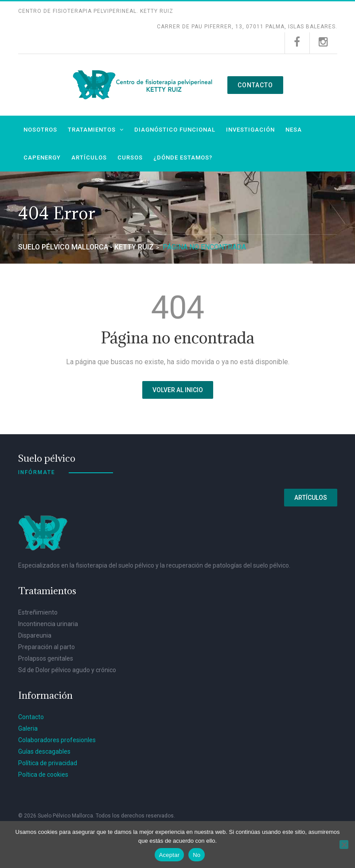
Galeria (28, 728)
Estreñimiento (38, 612)
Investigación (250, 130)
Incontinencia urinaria (48, 624)
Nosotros (40, 130)
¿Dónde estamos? (183, 158)
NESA (294, 130)
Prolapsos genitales (46, 658)
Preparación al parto (47, 647)
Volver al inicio (178, 390)
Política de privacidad (48, 763)
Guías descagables (44, 751)
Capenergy (42, 158)
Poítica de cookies (43, 775)
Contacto (255, 85)
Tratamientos (92, 130)
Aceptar (170, 855)
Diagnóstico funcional (175, 130)
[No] (344, 845)
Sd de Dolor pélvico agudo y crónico (67, 670)
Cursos (130, 158)
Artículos (89, 158)
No (197, 855)
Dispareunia (35, 635)
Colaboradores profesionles (57, 740)
